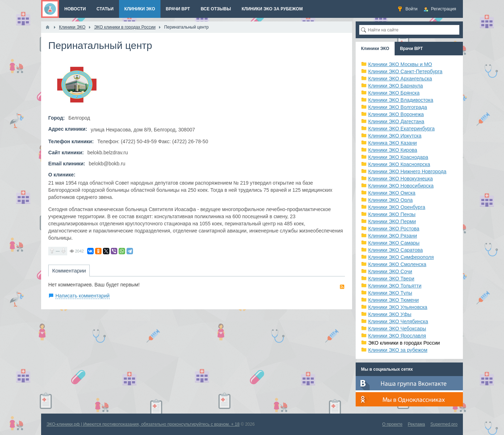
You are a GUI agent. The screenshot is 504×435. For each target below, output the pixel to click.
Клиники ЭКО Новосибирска (401, 186)
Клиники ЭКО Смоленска (397, 264)
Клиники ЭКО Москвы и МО (400, 64)
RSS (342, 287)
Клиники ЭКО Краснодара (398, 157)
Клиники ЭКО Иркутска (395, 136)
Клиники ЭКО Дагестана (396, 121)
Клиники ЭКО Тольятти (395, 286)
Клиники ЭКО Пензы (392, 214)
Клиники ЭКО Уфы (390, 314)
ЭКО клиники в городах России (404, 343)
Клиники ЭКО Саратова (396, 250)
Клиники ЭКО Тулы (390, 293)
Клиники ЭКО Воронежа (396, 114)
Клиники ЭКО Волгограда (398, 107)
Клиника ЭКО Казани (392, 143)
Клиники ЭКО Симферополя (401, 257)
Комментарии (69, 271)
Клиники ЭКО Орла (391, 200)
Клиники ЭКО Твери (391, 279)
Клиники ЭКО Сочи (390, 271)
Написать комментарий (83, 296)
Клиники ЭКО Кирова (393, 150)
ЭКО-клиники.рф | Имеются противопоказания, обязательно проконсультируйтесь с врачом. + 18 (143, 424)
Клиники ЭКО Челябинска (398, 321)
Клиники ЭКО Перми (392, 221)
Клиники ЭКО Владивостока (401, 100)
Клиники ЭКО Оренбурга (397, 207)
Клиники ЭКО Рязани (393, 236)
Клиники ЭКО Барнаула (396, 86)
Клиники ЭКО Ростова (394, 229)
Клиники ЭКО (375, 49)
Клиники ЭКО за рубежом (398, 350)
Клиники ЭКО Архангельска (400, 79)
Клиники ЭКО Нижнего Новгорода (407, 171)
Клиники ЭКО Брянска (394, 93)
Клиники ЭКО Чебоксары (397, 329)
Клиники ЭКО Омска (392, 193)
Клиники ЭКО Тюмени (394, 300)
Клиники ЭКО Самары (394, 243)
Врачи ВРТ (411, 49)
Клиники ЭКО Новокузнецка (401, 179)
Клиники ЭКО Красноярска (399, 164)
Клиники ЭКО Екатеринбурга (401, 129)
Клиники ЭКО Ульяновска (398, 307)
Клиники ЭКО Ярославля (397, 336)
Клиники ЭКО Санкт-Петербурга (405, 71)
